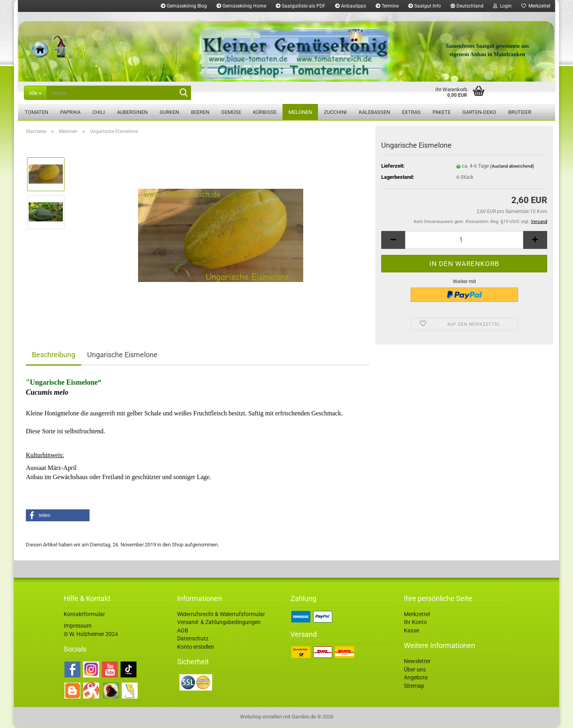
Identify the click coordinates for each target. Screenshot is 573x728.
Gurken (169, 112)
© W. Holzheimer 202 (89, 635)
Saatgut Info (425, 6)
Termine (387, 6)
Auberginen (132, 112)
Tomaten (36, 112)
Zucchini (335, 112)
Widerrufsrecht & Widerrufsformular (221, 615)
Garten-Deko (479, 112)
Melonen (300, 112)
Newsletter (417, 662)
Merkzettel (536, 6)
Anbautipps (351, 6)
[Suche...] (35, 93)
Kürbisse (265, 112)
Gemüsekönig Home (241, 6)
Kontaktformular (84, 615)
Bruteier (520, 112)
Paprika (70, 112)
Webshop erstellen (261, 717)
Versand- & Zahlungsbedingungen (219, 623)
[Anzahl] (464, 241)
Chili (99, 112)
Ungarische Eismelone (122, 355)
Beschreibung (54, 355)
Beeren (200, 112)
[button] (467, 6)
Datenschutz (193, 639)
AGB (183, 631)
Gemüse (231, 112)
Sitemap (414, 687)
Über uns (415, 670)
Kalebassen (374, 112)
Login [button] (502, 6)
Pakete (441, 112)
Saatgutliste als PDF (301, 6)
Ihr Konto (415, 623)
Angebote (416, 678)
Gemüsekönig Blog (184, 6)
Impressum (78, 626)
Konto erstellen (196, 648)
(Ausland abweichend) (512, 167)
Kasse (411, 631)
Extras (411, 112)
